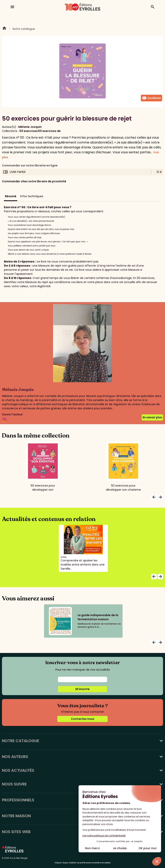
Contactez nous (83, 719)
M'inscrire (82, 689)
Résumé (11, 196)
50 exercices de (49, 131)
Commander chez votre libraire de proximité (34, 181)
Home (4, 29)
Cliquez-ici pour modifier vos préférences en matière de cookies (83, 863)
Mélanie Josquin (30, 127)
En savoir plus (152, 417)
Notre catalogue (24, 29)
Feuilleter (151, 98)
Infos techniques (32, 196)
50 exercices (29, 131)
